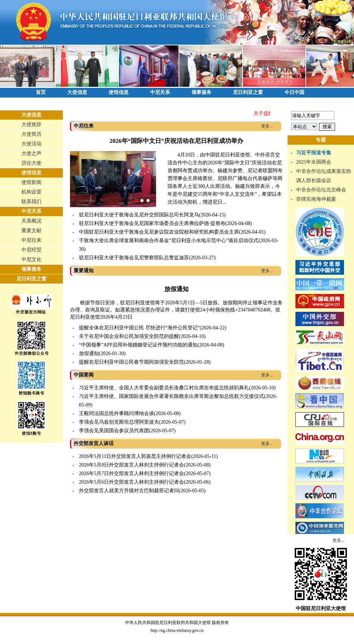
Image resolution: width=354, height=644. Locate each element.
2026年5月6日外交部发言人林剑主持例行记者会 (131, 482)
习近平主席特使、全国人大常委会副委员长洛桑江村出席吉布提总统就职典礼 (164, 388)
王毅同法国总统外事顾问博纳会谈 (116, 413)
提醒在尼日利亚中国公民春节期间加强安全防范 (131, 362)
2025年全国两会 (314, 162)
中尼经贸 (31, 250)
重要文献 (31, 231)
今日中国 (294, 92)
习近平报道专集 (314, 153)
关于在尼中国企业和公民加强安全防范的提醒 (129, 336)
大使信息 (77, 92)
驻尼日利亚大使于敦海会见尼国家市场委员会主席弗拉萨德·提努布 (152, 223)
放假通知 (176, 289)
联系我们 (31, 202)
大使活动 (31, 144)
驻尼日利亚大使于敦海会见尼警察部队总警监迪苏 (134, 258)
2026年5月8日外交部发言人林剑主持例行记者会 (131, 465)
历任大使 (31, 163)
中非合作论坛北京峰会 (321, 190)
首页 (41, 92)
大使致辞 (31, 124)
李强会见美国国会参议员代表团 (114, 431)
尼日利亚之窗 (248, 92)
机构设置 (31, 192)
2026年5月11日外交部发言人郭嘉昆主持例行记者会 (135, 456)
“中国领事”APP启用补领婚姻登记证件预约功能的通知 (138, 345)
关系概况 (31, 221)
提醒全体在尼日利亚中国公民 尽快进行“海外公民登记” (139, 328)
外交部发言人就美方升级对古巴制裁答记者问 (129, 491)
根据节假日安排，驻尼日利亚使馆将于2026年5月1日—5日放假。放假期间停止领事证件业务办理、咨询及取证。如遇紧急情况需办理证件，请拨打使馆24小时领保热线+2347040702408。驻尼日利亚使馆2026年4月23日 (176, 310)
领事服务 (201, 92)
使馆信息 (119, 92)
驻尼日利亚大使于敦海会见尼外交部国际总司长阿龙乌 (139, 215)
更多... (267, 126)
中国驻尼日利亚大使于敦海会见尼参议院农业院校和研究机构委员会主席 (159, 232)
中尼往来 (31, 240)
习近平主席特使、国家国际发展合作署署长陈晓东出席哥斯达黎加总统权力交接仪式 (171, 396)
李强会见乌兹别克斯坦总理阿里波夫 (119, 422)
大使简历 (31, 134)
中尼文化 (31, 259)
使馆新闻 (31, 182)
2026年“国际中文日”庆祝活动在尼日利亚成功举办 (176, 141)
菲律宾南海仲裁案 (316, 199)
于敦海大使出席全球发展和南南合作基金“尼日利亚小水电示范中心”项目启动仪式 (169, 241)
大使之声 (31, 153)
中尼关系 (160, 92)
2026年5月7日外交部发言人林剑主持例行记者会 (131, 473)
